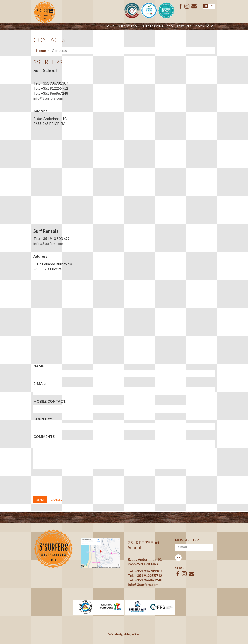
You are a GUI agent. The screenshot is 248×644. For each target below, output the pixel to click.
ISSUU (187, 6)
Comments (44, 437)
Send (40, 500)
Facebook (181, 6)
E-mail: (40, 384)
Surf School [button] (128, 26)
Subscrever (178, 558)
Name (39, 366)
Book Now (204, 26)
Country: (43, 419)
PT (206, 6)
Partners (184, 26)
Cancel (56, 500)
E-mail (194, 6)
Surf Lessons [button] (153, 26)
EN (212, 6)
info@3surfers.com (48, 98)
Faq (170, 26)
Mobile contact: (50, 401)
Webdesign (116, 634)
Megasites (132, 634)
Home (110, 26)
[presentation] (72, 483)
